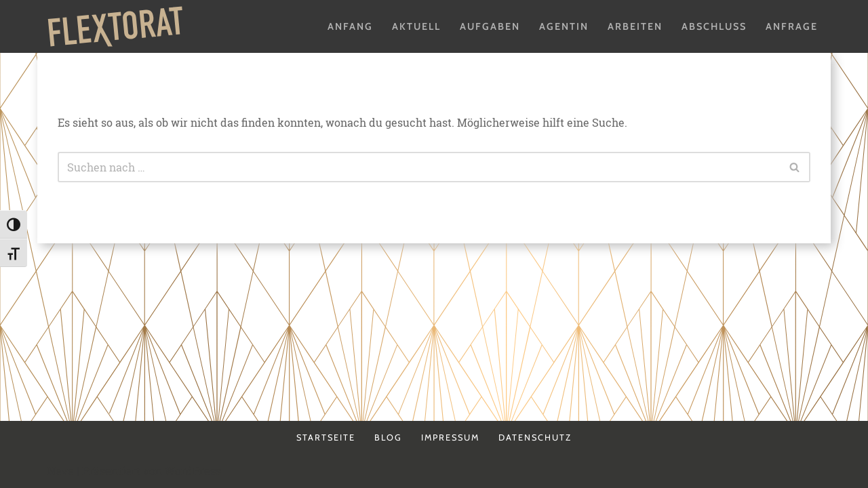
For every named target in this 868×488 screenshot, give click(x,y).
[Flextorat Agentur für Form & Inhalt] (115, 26)
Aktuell (416, 26)
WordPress (193, 471)
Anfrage (792, 26)
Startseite (326, 438)
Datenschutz (535, 438)
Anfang (350, 26)
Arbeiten (635, 26)
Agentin (564, 26)
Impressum (450, 438)
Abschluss (714, 26)
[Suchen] (419, 167)
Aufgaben (490, 26)
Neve (61, 471)
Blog (388, 438)
